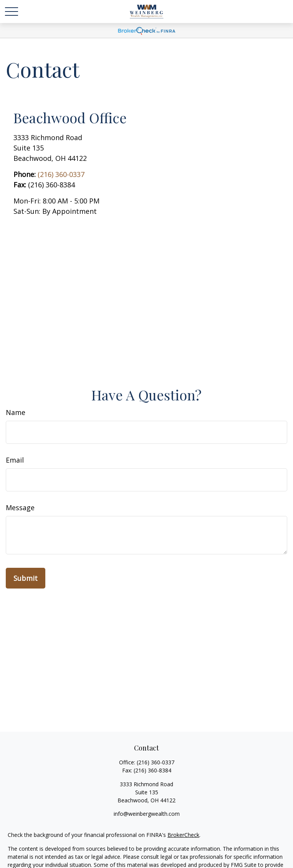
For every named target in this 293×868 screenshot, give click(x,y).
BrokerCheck (183, 835)
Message (20, 508)
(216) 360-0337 (61, 174)
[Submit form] (26, 578)
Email (15, 460)
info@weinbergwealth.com (147, 814)
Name (16, 412)
